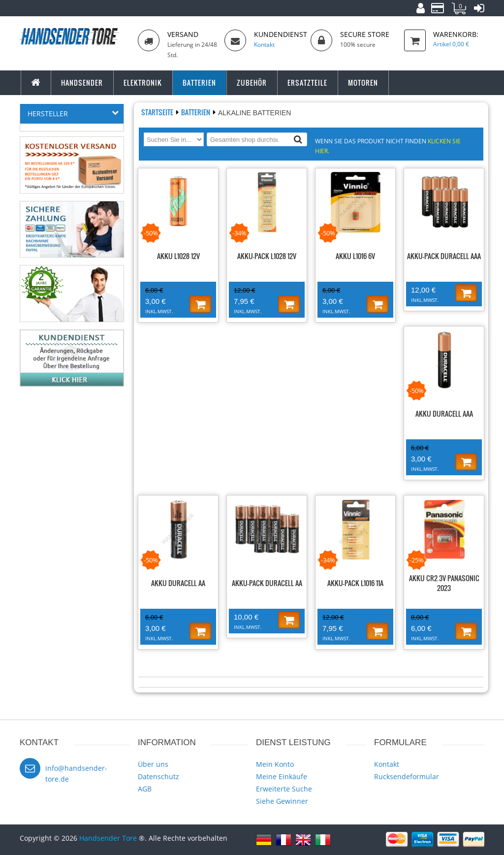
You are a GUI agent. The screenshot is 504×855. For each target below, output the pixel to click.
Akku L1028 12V (178, 256)
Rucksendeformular (407, 776)
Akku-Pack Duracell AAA (444, 256)
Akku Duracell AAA (444, 413)
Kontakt (387, 764)
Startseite (158, 112)
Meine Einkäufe (282, 776)
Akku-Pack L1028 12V (267, 256)
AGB (145, 789)
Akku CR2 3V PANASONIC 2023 (444, 583)
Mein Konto (275, 764)
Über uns (153, 764)
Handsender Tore (108, 838)
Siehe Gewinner (282, 801)
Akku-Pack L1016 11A (355, 583)
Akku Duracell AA (178, 583)
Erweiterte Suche (284, 789)
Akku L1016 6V (355, 256)
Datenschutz (158, 776)
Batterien (196, 112)
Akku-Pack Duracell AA (267, 583)
